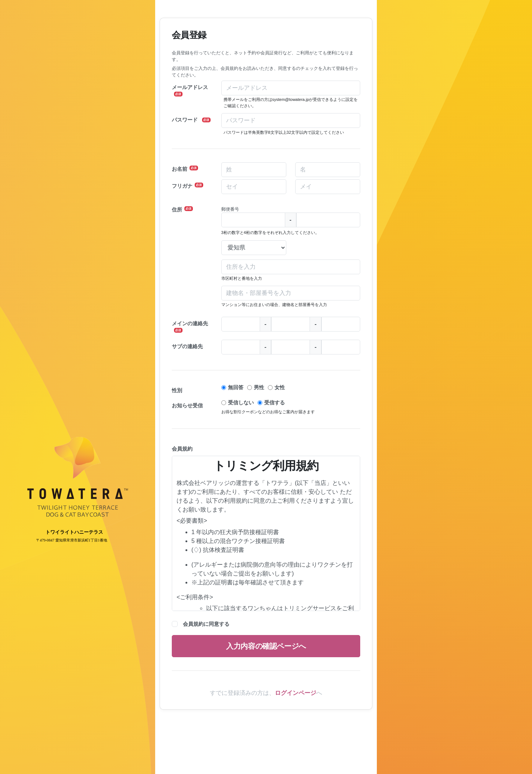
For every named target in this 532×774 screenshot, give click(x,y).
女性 (280, 387)
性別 (177, 390)
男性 (259, 387)
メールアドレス (190, 90)
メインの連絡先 (190, 327)
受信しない (241, 403)
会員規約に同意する (206, 624)
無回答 (236, 387)
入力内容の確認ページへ (266, 646)
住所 (182, 209)
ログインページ (296, 693)
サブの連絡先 (187, 346)
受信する (274, 403)
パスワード (191, 120)
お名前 (185, 169)
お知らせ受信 (187, 405)
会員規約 (182, 449)
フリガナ (187, 186)
